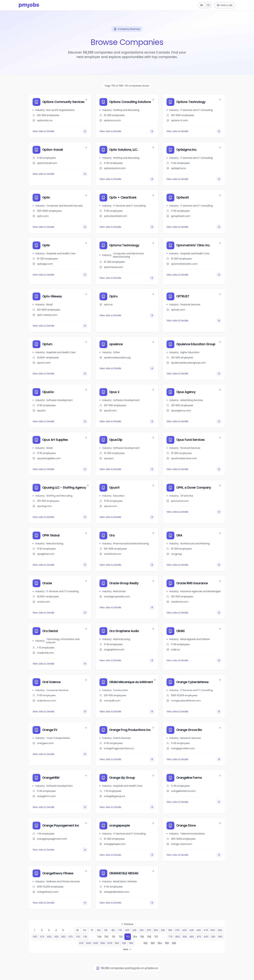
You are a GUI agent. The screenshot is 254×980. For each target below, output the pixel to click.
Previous (127, 924)
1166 (174, 943)
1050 (103, 943)
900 (206, 937)
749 (99, 937)
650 (63, 937)
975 (81, 943)
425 (191, 930)
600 (49, 937)
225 (134, 930)
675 (71, 937)
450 (199, 930)
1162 (146, 943)
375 (177, 930)
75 (92, 930)
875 (199, 937)
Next (127, 949)
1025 (96, 943)
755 (142, 937)
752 (121, 937)
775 (170, 937)
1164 (160, 943)
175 (120, 930)
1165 (167, 943)
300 (156, 930)
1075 (110, 943)
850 (192, 937)
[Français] (205, 5)
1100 (117, 943)
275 (149, 930)
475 (206, 930)
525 (220, 930)
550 (35, 937)
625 (56, 937)
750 (106, 937)
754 (135, 937)
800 (178, 937)
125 (106, 930)
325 (163, 930)
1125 (124, 943)
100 (99, 930)
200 (127, 930)
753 (128, 937)
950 (220, 937)
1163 (153, 943)
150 (113, 930)
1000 (89, 943)
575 (42, 937)
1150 (131, 943)
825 (185, 937)
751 (113, 937)
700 (78, 937)
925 (213, 937)
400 (184, 930)
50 (85, 930)
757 (156, 937)
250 (142, 930)
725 (85, 937)
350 (170, 930)
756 (149, 937)
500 (213, 930)
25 (77, 930)
